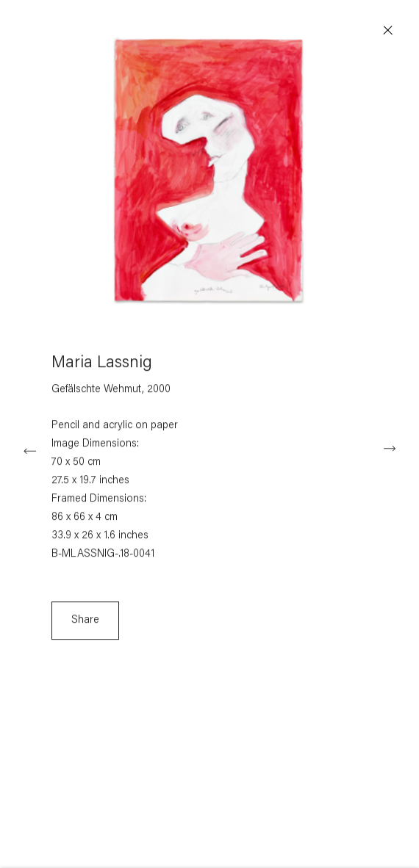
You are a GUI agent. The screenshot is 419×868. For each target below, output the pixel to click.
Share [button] (85, 625)
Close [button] (390, 31)
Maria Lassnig (102, 368)
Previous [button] (29, 449)
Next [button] (390, 449)
